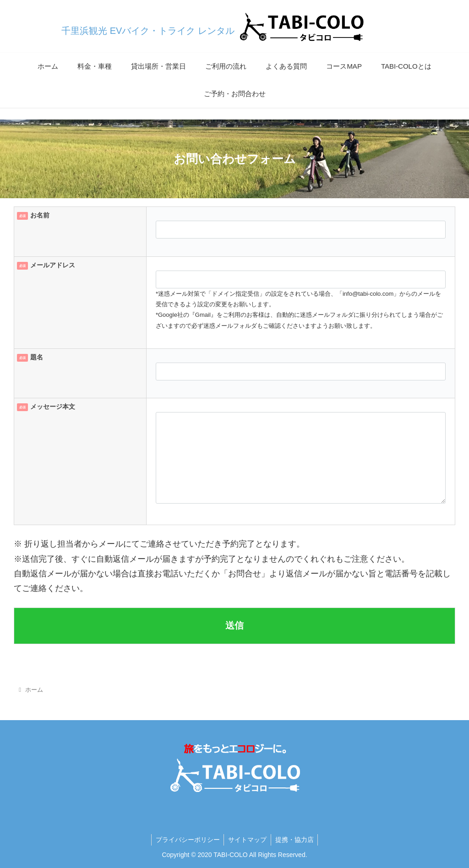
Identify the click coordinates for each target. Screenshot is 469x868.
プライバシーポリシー (186, 840)
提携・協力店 (295, 840)
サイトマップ (247, 840)
